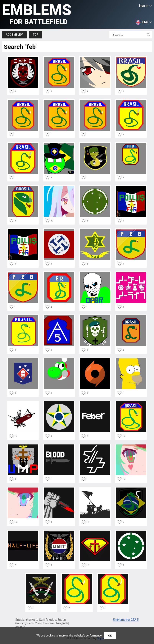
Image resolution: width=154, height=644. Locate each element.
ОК (110, 636)
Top (36, 35)
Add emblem (14, 35)
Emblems (37, 14)
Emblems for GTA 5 (126, 620)
